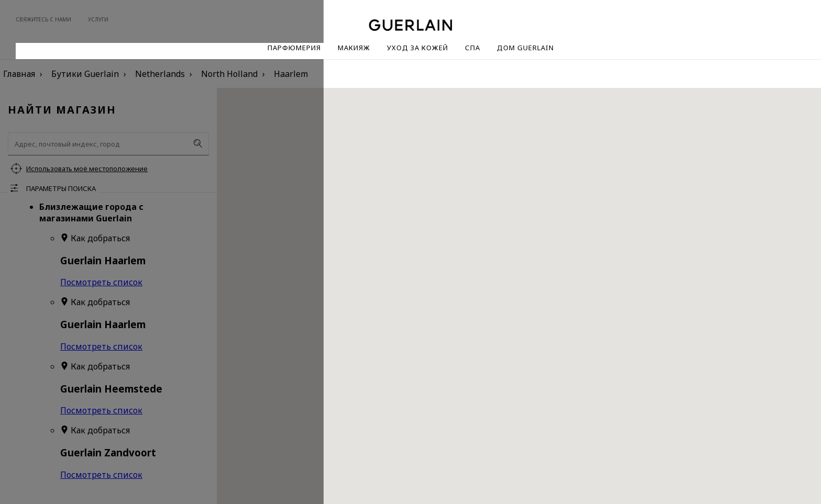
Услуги (98, 19)
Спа (473, 48)
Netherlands (160, 74)
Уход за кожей (418, 48)
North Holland (229, 74)
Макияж (354, 48)
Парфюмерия (294, 48)
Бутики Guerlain (85, 74)
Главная (19, 74)
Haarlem (291, 74)
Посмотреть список (101, 282)
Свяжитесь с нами (43, 19)
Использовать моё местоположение (87, 169)
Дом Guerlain (525, 48)
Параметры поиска (61, 188)
